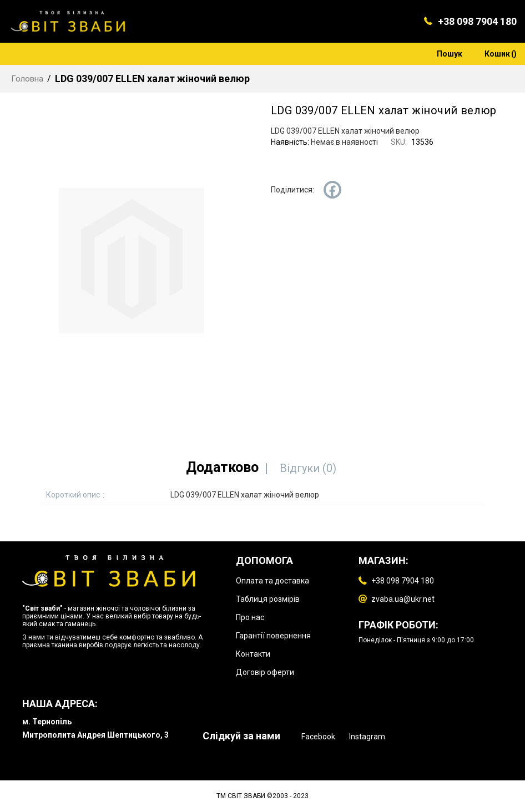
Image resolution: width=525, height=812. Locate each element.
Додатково (222, 467)
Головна (27, 79)
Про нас (250, 617)
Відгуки (308, 468)
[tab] (222, 467)
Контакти (253, 654)
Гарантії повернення (273, 636)
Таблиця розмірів (268, 599)
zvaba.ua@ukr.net (403, 599)
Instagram (367, 737)
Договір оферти (265, 672)
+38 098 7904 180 (477, 21)
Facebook (318, 737)
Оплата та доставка (272, 581)
